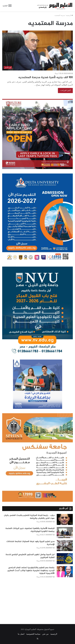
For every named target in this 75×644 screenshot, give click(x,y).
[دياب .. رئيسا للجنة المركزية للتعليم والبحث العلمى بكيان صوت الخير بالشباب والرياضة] (65, 519)
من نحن (45, 634)
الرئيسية (70, 15)
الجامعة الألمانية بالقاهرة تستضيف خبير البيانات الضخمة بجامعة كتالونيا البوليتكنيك (30, 530)
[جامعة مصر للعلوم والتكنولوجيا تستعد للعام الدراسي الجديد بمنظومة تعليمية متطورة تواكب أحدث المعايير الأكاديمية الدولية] (65, 572)
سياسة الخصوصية (33, 634)
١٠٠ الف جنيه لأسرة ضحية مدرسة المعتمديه (46, 77)
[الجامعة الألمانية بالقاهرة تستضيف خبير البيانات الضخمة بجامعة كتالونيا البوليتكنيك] (65, 533)
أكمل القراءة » (65, 90)
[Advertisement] (37, 599)
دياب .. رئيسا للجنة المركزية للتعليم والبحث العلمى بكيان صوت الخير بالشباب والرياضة (29, 517)
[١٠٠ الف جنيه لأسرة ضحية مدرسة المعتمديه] (37, 50)
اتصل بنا (21, 634)
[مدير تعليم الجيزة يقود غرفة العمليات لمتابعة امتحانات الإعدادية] (65, 546)
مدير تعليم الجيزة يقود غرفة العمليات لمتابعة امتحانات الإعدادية (30, 543)
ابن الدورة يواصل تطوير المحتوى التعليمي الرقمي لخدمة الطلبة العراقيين (30, 556)
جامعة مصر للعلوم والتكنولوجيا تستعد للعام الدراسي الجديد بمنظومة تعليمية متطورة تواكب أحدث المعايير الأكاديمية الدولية (31, 570)
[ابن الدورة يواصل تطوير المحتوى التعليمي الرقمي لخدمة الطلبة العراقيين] (65, 559)
